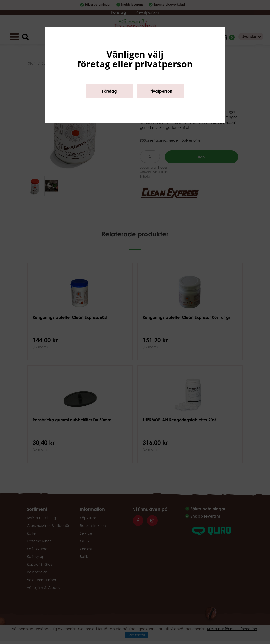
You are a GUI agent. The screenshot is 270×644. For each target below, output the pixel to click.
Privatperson (160, 91)
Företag (109, 91)
